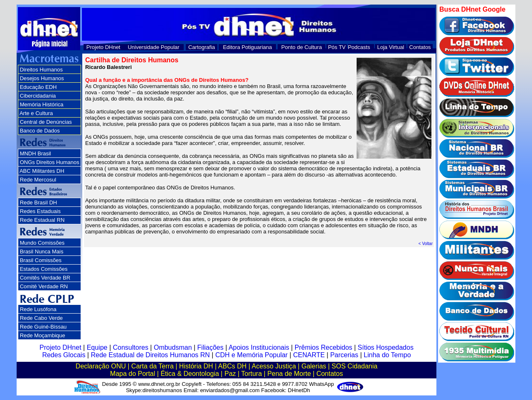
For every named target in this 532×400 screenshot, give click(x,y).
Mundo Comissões (42, 243)
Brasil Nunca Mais (42, 252)
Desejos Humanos (42, 78)
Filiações (211, 347)
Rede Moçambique (43, 335)
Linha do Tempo (387, 355)
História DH (196, 366)
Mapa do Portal (133, 374)
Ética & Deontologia (190, 374)
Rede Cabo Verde (41, 318)
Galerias (314, 366)
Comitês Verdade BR (45, 278)
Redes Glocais (64, 355)
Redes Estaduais (40, 211)
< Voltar (426, 244)
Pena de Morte (289, 374)
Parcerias (344, 355)
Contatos (420, 47)
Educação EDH (38, 87)
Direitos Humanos (41, 70)
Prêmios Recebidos (324, 347)
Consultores (131, 347)
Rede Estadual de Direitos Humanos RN (150, 355)
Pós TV (337, 47)
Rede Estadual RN (42, 220)
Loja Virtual (391, 47)
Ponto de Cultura (302, 47)
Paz (230, 374)
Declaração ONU (101, 366)
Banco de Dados (40, 131)
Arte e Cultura (36, 113)
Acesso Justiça (274, 366)
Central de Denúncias (46, 122)
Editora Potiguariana (247, 47)
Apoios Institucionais (259, 347)
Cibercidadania (38, 96)
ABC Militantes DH (42, 171)
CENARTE (309, 355)
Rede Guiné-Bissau (43, 327)
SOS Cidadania (355, 366)
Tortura (251, 374)
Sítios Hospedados (386, 347)
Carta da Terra (153, 366)
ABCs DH (232, 366)
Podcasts (359, 47)
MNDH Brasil (36, 153)
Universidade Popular (153, 47)
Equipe (97, 347)
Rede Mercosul (38, 180)
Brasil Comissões (41, 260)
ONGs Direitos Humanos (50, 162)
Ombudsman (173, 347)
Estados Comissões (44, 269)
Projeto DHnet (103, 47)
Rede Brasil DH (39, 202)
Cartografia (202, 47)
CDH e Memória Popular (251, 355)
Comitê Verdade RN (44, 286)
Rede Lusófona (38, 309)
